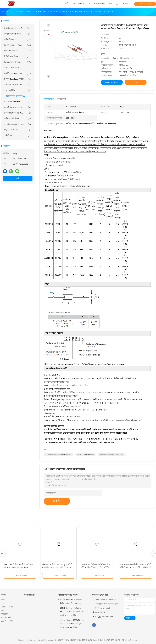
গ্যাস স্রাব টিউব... (18, 90)
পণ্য (3, 603)
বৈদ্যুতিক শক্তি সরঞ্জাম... (18, 130)
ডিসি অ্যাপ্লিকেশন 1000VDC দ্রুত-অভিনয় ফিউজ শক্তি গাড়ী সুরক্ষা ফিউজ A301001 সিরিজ (72, 624)
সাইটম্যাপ (5, 614)
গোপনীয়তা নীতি (7, 621)
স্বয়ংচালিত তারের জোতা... (18, 124)
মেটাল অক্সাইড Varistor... (18, 102)
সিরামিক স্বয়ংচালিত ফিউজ (68, 595)
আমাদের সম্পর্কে (7, 607)
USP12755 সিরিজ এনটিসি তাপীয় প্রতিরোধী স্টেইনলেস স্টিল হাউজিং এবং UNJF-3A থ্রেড (95, 567)
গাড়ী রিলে (18, 136)
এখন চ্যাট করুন (145, 4)
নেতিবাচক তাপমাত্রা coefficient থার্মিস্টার (59, 455)
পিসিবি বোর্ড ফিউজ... (18, 57)
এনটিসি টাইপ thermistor (86, 455)
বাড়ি (3, 600)
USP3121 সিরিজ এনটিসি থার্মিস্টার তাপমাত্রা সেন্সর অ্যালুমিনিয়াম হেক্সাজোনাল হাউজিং (18, 567)
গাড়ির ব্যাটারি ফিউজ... (18, 119)
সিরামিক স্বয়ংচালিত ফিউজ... (18, 28)
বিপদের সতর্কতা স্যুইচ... (18, 62)
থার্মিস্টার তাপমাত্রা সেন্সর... (18, 73)
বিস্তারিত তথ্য (49, 99)
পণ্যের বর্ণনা (61, 99)
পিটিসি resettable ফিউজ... (18, 79)
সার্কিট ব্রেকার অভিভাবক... (18, 107)
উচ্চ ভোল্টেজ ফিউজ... (18, 68)
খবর (3, 610)
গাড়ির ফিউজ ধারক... (18, 40)
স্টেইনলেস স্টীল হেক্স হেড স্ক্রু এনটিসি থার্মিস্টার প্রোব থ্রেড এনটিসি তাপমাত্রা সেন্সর (58, 567)
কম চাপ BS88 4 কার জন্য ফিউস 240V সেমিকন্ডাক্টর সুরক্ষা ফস (72, 601)
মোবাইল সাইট (6, 618)
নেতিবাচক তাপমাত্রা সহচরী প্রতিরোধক (111, 455)
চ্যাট (18, 178)
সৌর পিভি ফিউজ (18, 51)
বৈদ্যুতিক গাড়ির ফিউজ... (18, 45)
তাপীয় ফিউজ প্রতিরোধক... (18, 85)
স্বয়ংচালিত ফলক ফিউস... (18, 34)
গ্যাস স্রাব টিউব (30, 595)
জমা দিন (57, 501)
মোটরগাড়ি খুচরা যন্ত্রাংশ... (18, 113)
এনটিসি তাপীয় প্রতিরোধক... (18, 96)
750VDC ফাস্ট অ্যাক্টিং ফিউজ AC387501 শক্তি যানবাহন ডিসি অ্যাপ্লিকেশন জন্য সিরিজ (71, 612)
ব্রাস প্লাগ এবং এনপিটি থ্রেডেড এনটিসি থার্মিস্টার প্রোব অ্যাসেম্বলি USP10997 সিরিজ (136, 567)
